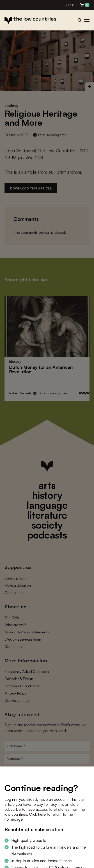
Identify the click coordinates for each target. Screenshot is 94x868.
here (42, 814)
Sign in (70, 5)
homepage (14, 819)
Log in (10, 799)
